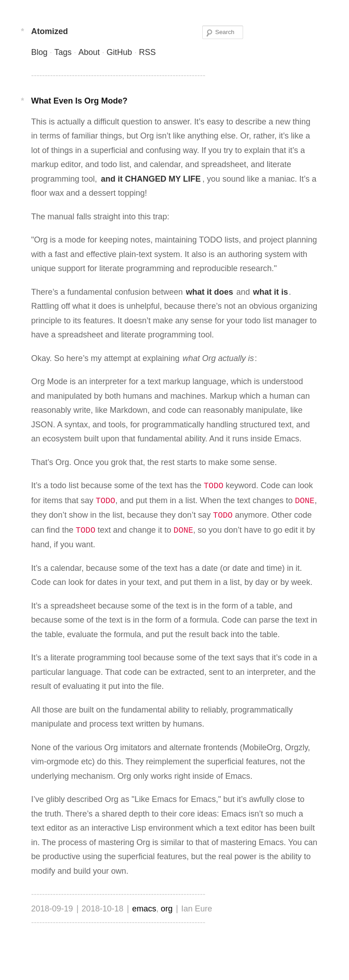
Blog (39, 52)
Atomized (49, 31)
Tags (63, 52)
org (167, 909)
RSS (147, 52)
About (89, 52)
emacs (144, 909)
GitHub (120, 52)
